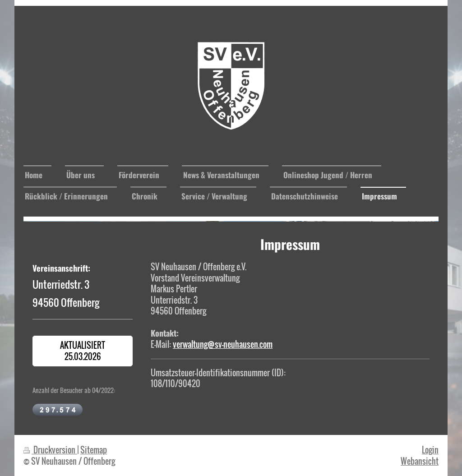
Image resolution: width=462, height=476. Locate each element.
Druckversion (50, 450)
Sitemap (94, 450)
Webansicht (420, 461)
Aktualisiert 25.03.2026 (83, 351)
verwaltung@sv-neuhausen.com (223, 344)
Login (430, 450)
